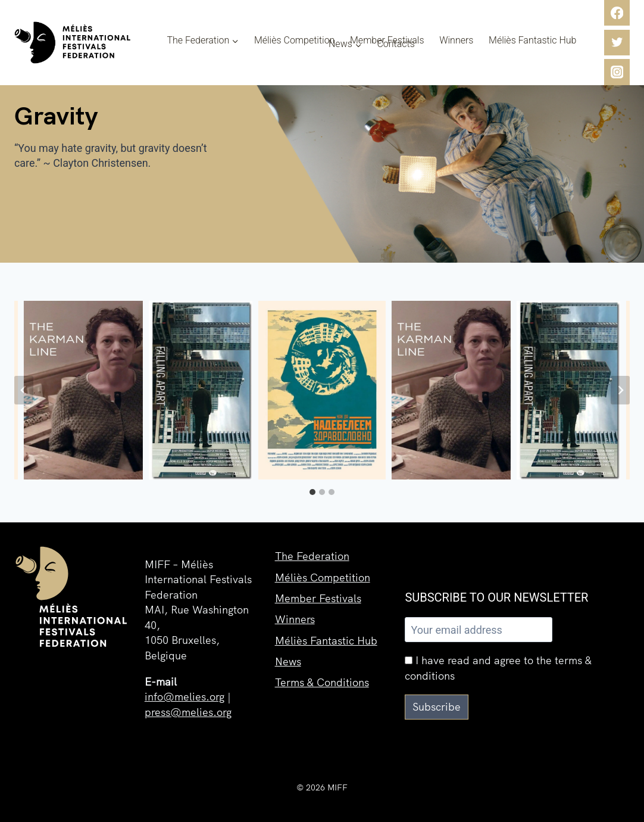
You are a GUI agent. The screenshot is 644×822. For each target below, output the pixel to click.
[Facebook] (617, 13)
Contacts (396, 44)
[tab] (312, 492)
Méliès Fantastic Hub (532, 41)
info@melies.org (185, 697)
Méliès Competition (295, 41)
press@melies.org (188, 712)
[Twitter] (617, 43)
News (288, 663)
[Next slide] (620, 390)
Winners (456, 41)
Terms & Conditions (322, 685)
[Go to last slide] (24, 390)
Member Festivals (387, 41)
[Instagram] (617, 72)
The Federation (312, 556)
